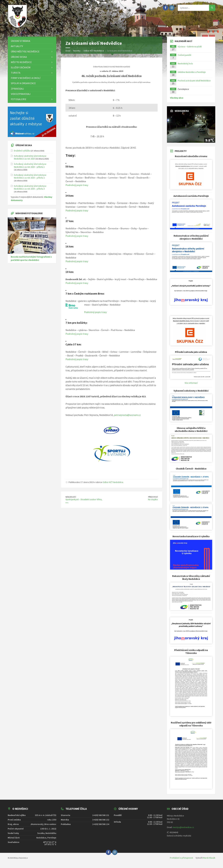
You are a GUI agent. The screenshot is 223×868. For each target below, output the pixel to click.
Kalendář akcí (183, 43)
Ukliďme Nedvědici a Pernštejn (192, 74)
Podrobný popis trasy (77, 187)
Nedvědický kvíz (185, 66)
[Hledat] (212, 8)
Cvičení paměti (184, 57)
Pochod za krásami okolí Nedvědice (194, 83)
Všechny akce (177, 100)
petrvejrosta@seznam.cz (127, 417)
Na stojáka (153, 502)
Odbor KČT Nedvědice (113, 484)
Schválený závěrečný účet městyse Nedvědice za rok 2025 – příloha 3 (30, 189)
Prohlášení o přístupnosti (181, 860)
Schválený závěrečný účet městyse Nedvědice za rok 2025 (30, 159)
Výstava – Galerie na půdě (190, 49)
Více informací (191, 385)
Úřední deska (24, 147)
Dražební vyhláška (22, 153)
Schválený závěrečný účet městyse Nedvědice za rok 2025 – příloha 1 (30, 168)
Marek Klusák (209, 860)
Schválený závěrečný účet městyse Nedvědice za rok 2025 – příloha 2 (30, 178)
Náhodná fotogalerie (29, 215)
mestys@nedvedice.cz (183, 829)
